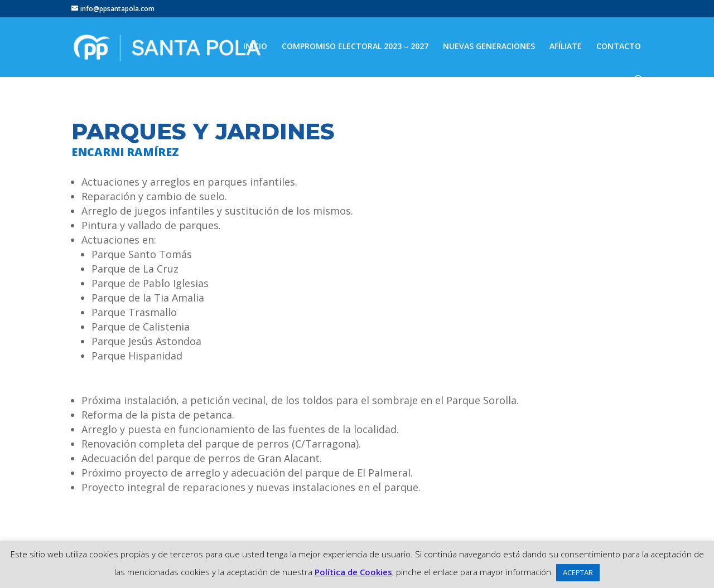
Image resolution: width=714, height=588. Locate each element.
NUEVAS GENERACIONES (489, 47)
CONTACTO (619, 47)
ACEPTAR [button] (578, 572)
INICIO (255, 47)
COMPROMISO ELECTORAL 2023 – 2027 (355, 47)
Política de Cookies (353, 572)
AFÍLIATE (566, 47)
